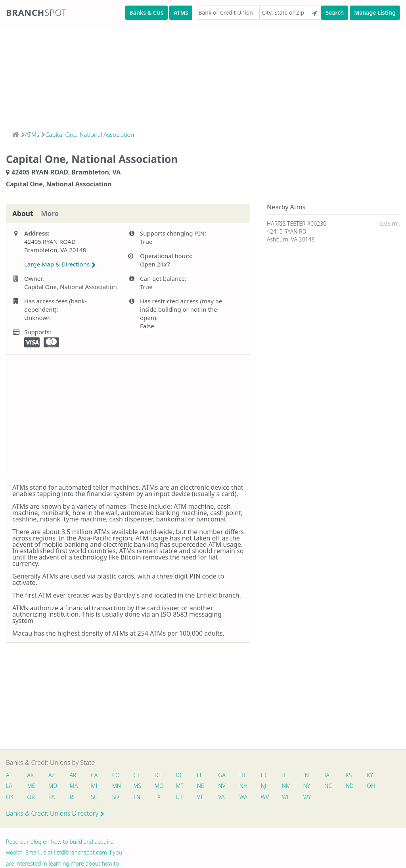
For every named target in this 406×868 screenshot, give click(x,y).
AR (74, 775)
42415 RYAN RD (286, 231)
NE (203, 786)
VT (203, 797)
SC (95, 797)
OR (31, 797)
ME (31, 786)
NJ (266, 786)
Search (335, 12)
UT (181, 797)
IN (309, 775)
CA (95, 775)
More (51, 214)
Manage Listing (375, 12)
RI (73, 797)
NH (246, 786)
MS (139, 786)
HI (245, 775)
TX (159, 797)
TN (138, 797)
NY (310, 786)
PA (52, 797)
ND (354, 786)
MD (53, 786)
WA (246, 797)
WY (310, 797)
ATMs (181, 12)
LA (9, 786)
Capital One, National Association (90, 134)
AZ (52, 775)
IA (331, 775)
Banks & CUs (147, 12)
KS (353, 775)
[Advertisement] (203, 75)
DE (160, 775)
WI (288, 797)
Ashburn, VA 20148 (291, 239)
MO (160, 786)
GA (225, 775)
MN (117, 786)
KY (374, 775)
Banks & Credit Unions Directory (55, 814)
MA (75, 786)
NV (224, 786)
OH (375, 786)
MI (95, 786)
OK (10, 797)
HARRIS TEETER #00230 (297, 223)
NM (289, 786)
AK (31, 775)
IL (287, 775)
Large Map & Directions (60, 264)
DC (181, 775)
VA (224, 797)
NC (332, 786)
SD (117, 797)
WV (268, 797)
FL (202, 775)
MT (182, 786)
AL (9, 775)
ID (266, 775)
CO (117, 775)
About (23, 214)
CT (138, 775)
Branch (36, 12)
